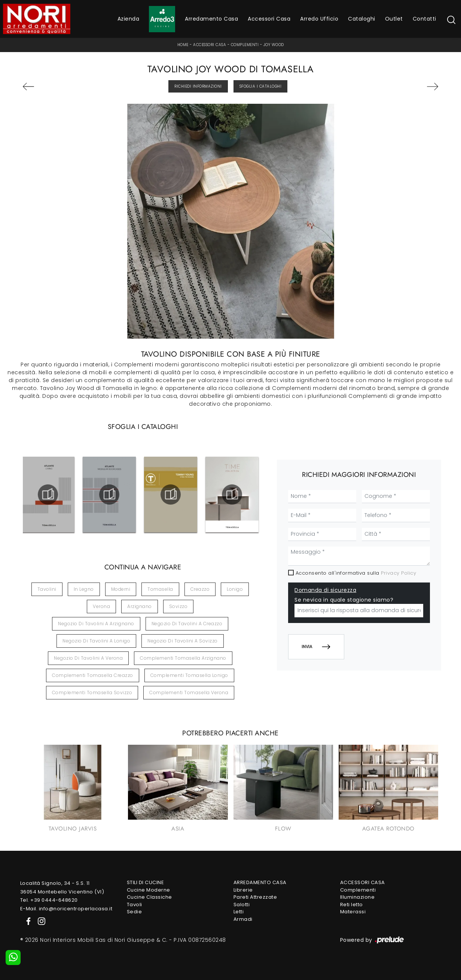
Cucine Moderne (149, 890)
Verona (101, 606)
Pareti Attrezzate (255, 897)
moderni (121, 589)
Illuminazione (358, 897)
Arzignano (140, 606)
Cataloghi (362, 19)
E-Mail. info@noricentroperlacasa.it (66, 909)
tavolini (47, 589)
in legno (84, 589)
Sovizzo (178, 606)
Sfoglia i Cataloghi (261, 86)
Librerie (243, 890)
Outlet (394, 19)
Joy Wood (274, 45)
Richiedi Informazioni (198, 86)
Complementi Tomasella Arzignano (183, 658)
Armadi (243, 919)
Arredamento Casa (211, 19)
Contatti (425, 19)
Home (183, 45)
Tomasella (160, 589)
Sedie (135, 912)
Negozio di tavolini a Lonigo (96, 641)
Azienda (129, 19)
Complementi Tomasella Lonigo (189, 675)
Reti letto (352, 905)
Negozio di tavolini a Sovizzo (183, 641)
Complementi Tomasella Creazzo (93, 675)
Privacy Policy (399, 573)
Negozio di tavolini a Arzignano (96, 624)
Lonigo (235, 589)
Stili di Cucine (146, 882)
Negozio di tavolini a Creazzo (187, 624)
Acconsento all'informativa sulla (356, 573)
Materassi (353, 912)
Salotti (242, 905)
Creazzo (200, 589)
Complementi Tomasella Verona (189, 692)
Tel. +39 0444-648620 (49, 900)
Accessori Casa (269, 19)
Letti (239, 912)
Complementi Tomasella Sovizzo (92, 692)
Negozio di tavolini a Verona (88, 658)
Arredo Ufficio (319, 19)
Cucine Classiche (149, 897)
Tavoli (135, 905)
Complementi (245, 45)
